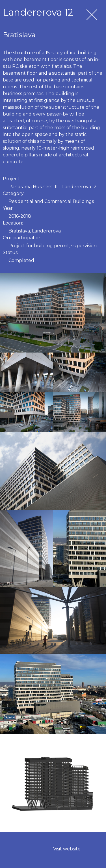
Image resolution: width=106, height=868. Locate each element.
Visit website (67, 849)
